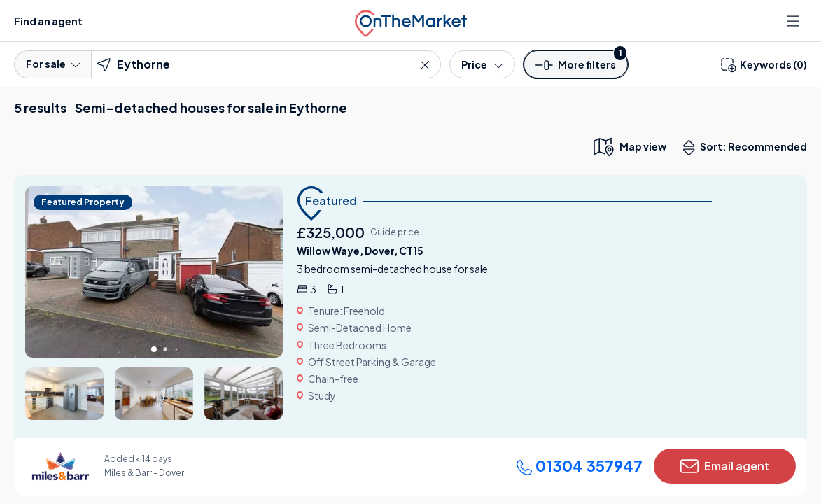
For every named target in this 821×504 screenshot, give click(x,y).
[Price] (482, 64)
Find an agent (48, 21)
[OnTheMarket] (411, 21)
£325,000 (331, 232)
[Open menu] (794, 21)
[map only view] (629, 146)
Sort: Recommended (748, 148)
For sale (53, 64)
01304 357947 (579, 465)
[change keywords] (764, 64)
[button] (576, 69)
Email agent (725, 466)
